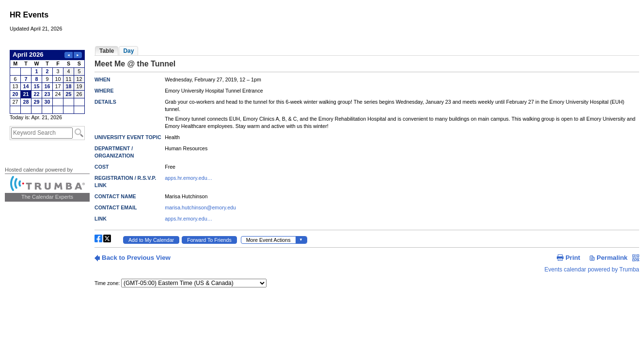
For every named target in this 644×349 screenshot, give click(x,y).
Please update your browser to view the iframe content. (47, 82)
